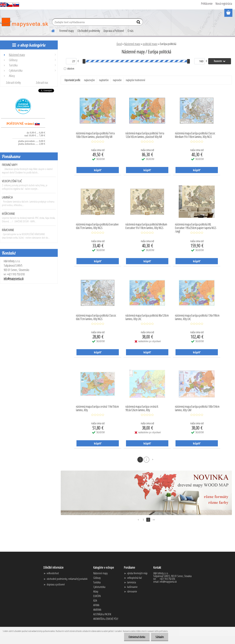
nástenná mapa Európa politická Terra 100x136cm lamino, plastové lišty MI (95, 135)
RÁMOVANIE (8, 230)
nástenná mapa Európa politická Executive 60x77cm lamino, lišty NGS (97, 226)
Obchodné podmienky (89, 31)
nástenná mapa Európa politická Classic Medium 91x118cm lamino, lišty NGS (195, 135)
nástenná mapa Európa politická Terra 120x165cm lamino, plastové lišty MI (145, 135)
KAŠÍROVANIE (8, 214)
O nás (131, 31)
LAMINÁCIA (7, 197)
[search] (139, 23)
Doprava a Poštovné (114, 31)
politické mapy (150, 44)
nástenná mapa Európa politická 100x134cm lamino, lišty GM (197, 408)
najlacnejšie (89, 80)
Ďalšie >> (153, 459)
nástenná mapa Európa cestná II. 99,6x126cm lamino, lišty (142, 408)
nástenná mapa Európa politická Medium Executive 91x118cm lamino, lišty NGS (146, 226)
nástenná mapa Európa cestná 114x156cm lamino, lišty (97, 408)
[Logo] (24, 22)
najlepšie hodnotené (136, 80)
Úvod (119, 44)
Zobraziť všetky (13, 83)
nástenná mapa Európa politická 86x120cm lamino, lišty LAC (147, 317)
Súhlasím (160, 637)
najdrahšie (104, 80)
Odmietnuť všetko (137, 637)
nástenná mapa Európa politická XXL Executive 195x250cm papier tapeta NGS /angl (196, 227)
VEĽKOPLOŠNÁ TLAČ (12, 181)
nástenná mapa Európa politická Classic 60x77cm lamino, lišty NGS (96, 317)
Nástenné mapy (132, 44)
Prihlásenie (207, 4)
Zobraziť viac (42, 83)
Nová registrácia (224, 4)
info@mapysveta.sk (14, 279)
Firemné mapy (67, 31)
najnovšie (117, 80)
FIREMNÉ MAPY (10, 165)
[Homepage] (51, 30)
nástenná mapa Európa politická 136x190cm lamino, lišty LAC (197, 317)
